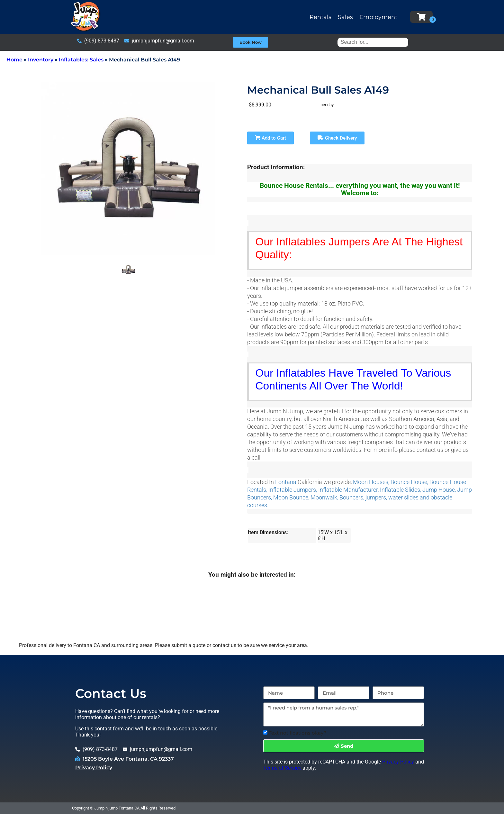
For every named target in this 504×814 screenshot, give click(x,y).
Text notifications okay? (298, 733)
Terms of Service (282, 768)
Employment (378, 17)
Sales (345, 17)
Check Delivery (337, 138)
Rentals (320, 17)
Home (14, 60)
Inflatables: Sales (81, 60)
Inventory (41, 60)
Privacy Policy (94, 768)
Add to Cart (270, 138)
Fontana (286, 482)
